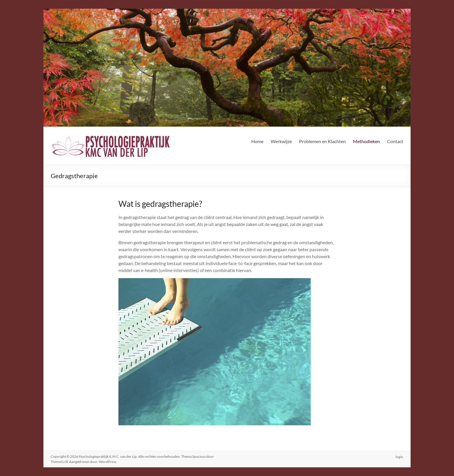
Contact (395, 141)
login (400, 456)
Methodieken (366, 141)
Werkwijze (281, 141)
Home (257, 141)
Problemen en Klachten (322, 141)
